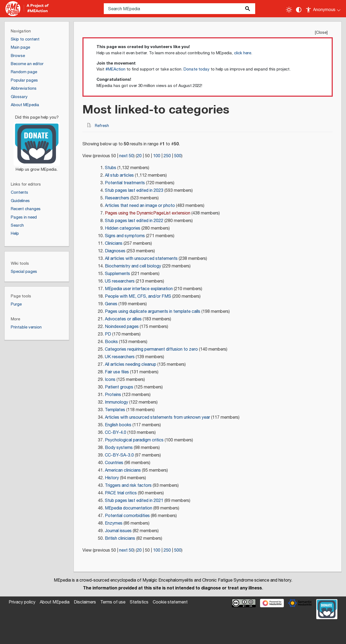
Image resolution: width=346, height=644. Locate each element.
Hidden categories (123, 228)
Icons (110, 380)
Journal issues (118, 531)
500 (178, 156)
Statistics (139, 602)
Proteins (113, 395)
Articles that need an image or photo (140, 206)
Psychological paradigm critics (134, 440)
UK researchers (120, 357)
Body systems (119, 448)
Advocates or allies (123, 319)
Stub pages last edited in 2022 (134, 221)
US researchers (120, 281)
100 (157, 156)
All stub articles (119, 175)
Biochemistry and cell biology (133, 266)
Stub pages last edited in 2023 (134, 191)
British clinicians (120, 539)
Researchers (117, 198)
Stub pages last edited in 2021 (134, 501)
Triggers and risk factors (128, 486)
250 (167, 156)
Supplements (117, 274)
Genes (111, 304)
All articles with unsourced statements (141, 259)
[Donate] (37, 141)
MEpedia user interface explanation (139, 289)
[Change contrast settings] (299, 10)
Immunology (117, 402)
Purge (16, 304)
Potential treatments (125, 183)
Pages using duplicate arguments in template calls (153, 312)
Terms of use (113, 602)
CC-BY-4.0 (116, 433)
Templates (115, 410)
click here (243, 53)
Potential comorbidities (127, 516)
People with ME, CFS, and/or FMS (138, 296)
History (112, 478)
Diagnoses (115, 251)
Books (111, 342)
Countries (114, 463)
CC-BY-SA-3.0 (119, 455)
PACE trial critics (121, 493)
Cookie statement (170, 602)
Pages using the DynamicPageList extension (148, 213)
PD (108, 334)
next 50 (126, 156)
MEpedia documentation (129, 508)
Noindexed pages (122, 327)
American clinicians (123, 470)
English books (118, 425)
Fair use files (117, 372)
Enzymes (114, 523)
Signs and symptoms (125, 236)
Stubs (111, 168)
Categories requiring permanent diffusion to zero (151, 349)
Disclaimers (85, 602)
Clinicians (114, 244)
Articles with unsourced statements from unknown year (157, 417)
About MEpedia (55, 602)
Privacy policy (22, 602)
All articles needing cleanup (131, 365)
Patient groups (119, 387)
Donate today (197, 69)
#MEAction (115, 69)
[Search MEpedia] (179, 9)
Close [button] (321, 33)
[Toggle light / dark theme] (289, 10)
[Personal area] (323, 9)
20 (139, 156)
